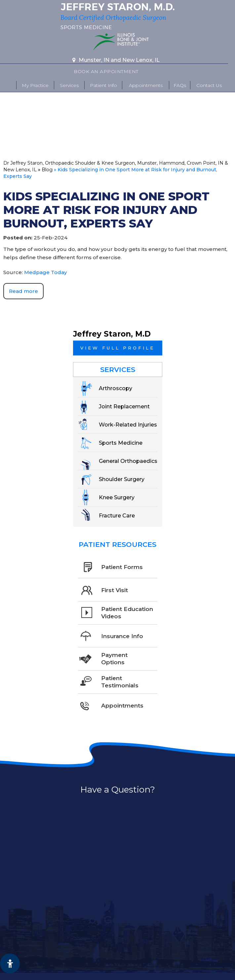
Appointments (146, 85)
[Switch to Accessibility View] (10, 963)
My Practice (35, 85)
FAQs (180, 85)
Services (69, 85)
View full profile (117, 348)
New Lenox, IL (141, 60)
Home (8, 85)
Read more (23, 291)
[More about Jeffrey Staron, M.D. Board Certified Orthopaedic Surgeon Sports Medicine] (117, 16)
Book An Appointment (106, 71)
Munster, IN (94, 60)
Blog (47, 170)
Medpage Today (45, 272)
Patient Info (103, 85)
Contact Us (209, 85)
